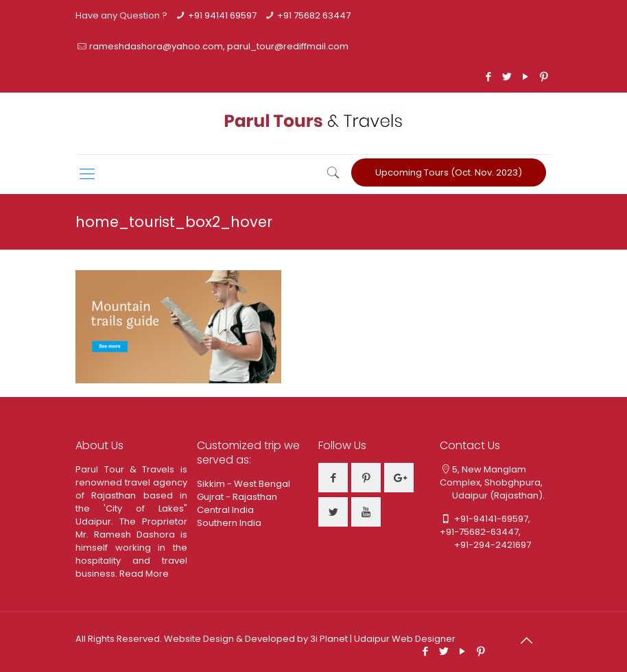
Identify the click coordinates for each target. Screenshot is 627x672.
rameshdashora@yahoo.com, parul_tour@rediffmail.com (219, 46)
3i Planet (330, 639)
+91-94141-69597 (491, 519)
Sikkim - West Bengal (244, 484)
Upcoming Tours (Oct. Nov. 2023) (449, 172)
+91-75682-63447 (479, 532)
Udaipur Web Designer (405, 639)
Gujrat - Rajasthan (237, 497)
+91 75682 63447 (314, 15)
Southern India (229, 523)
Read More (144, 574)
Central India (225, 510)
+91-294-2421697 (485, 545)
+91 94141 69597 (222, 15)
